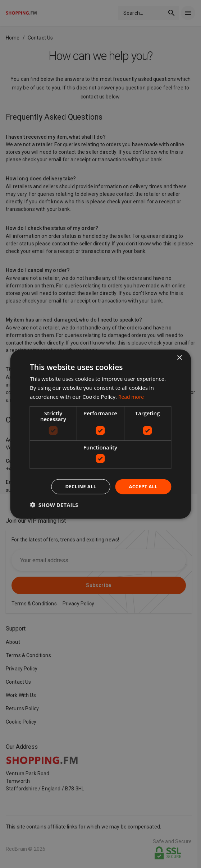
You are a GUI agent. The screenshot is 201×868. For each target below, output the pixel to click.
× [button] (179, 357)
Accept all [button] (142, 486)
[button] (54, 505)
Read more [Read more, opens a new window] (132, 396)
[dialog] (100, 434)
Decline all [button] (77, 486)
